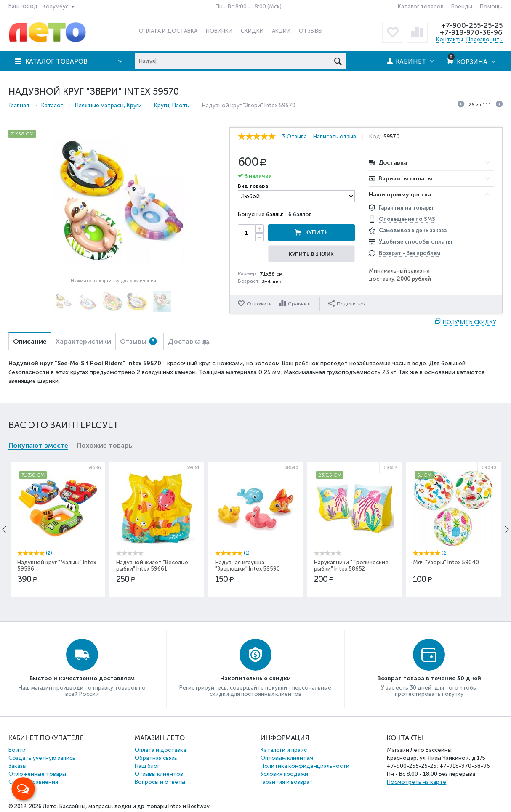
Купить (317, 232)
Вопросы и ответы (160, 782)
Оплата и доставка (160, 750)
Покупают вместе (38, 445)
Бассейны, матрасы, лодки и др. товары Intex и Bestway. (135, 806)
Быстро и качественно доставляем (82, 678)
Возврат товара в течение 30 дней (429, 678)
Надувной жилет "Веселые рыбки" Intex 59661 (152, 565)
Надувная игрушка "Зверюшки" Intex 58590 (248, 565)
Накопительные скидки (255, 678)
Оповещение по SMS (407, 219)
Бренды (462, 7)
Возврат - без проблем (410, 253)
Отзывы (138, 341)
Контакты (450, 39)
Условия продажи (284, 774)
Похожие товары (105, 445)
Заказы (17, 766)
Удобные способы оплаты (415, 242)
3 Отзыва (294, 137)
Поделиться (347, 303)
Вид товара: (254, 186)
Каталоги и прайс (284, 750)
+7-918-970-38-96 (471, 32)
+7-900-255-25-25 (472, 25)
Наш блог (147, 766)
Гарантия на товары (406, 208)
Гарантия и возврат (287, 782)
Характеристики (83, 341)
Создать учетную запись (42, 758)
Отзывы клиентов (159, 774)
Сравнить (300, 304)
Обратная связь (156, 758)
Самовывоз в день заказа (413, 230)
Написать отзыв (335, 137)
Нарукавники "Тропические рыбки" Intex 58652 (351, 565)
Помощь (491, 7)
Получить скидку (470, 322)
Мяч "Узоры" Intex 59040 (446, 562)
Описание (30, 341)
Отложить (259, 304)
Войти (17, 750)
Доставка (184, 341)
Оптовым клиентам (287, 758)
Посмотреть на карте (417, 782)
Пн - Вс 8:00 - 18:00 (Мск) (249, 7)
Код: (375, 137)
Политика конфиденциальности (305, 766)
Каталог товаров (421, 7)
